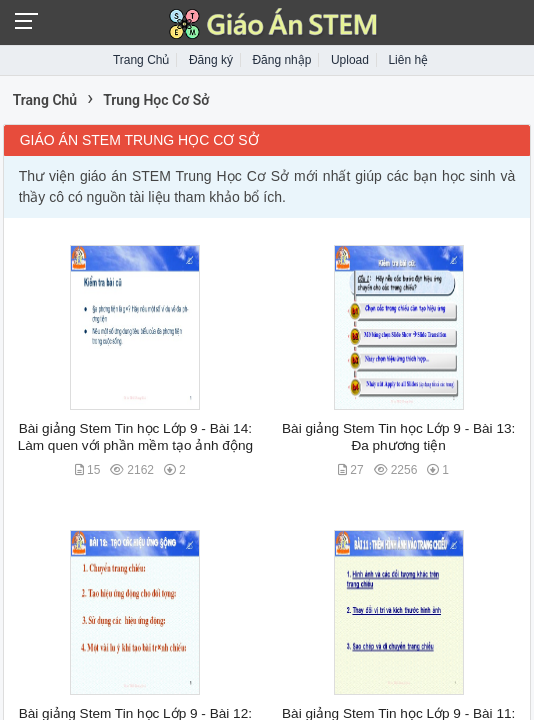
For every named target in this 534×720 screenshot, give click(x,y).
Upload (350, 60)
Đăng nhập (281, 60)
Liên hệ (408, 60)
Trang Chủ (141, 60)
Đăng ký (211, 60)
